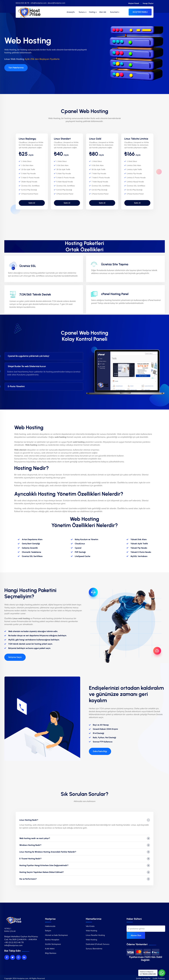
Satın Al (32, 203)
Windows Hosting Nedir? (30, 845)
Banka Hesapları (52, 940)
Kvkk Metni (50, 949)
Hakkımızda (50, 926)
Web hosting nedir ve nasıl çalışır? (35, 838)
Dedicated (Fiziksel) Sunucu (98, 944)
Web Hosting (91, 931)
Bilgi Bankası (51, 953)
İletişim (48, 931)
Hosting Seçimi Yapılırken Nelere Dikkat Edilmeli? (42, 872)
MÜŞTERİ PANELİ (140, 12)
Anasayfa (71, 12)
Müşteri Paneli (134, 3)
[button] (15, 657)
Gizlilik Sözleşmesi (53, 944)
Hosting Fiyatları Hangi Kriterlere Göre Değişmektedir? (44, 865)
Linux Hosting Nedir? (29, 820)
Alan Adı (103, 12)
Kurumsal (114, 12)
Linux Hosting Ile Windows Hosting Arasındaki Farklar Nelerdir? (48, 852)
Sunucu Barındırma (94, 949)
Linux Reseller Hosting (95, 935)
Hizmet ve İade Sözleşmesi (56, 935)
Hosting (92, 12)
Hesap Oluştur (148, 3)
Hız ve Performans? (28, 879)
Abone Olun (136, 935)
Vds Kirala (90, 926)
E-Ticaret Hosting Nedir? (30, 859)
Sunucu (82, 12)
